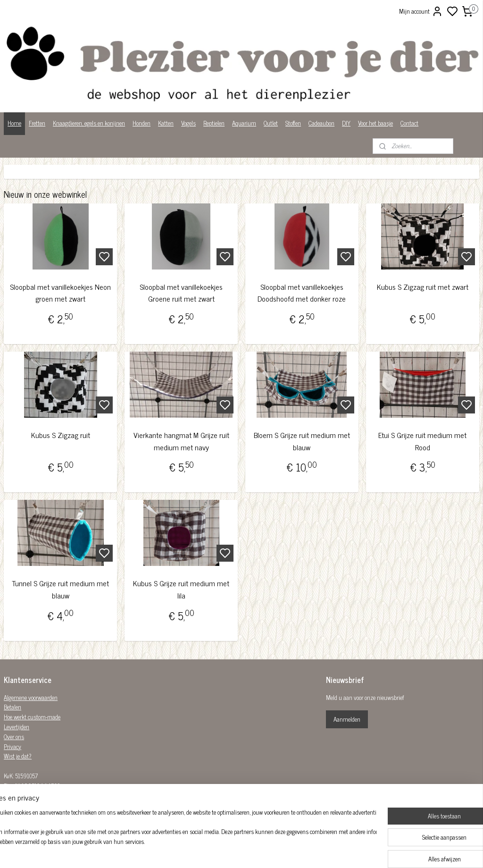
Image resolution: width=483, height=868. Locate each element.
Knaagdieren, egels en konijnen (89, 123)
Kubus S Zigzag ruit (61, 435)
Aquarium (244, 123)
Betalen (12, 707)
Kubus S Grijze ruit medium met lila (181, 589)
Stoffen (293, 123)
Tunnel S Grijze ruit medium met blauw (60, 589)
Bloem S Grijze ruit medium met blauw (302, 441)
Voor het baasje (375, 123)
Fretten (37, 123)
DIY (346, 123)
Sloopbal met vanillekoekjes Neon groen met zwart (60, 293)
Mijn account (421, 11)
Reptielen (214, 123)
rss (288, 851)
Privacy (12, 746)
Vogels (188, 123)
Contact (409, 123)
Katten (166, 123)
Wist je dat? (18, 756)
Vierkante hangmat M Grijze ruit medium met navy (181, 441)
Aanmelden (347, 719)
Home (14, 123)
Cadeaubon (321, 123)
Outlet (271, 123)
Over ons (14, 737)
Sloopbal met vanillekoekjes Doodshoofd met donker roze (302, 293)
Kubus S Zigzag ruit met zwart (423, 287)
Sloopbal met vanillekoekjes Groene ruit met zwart (181, 293)
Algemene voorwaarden (31, 697)
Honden (142, 123)
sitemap (274, 851)
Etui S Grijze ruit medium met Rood (422, 441)
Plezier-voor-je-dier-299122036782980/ (226, 804)
